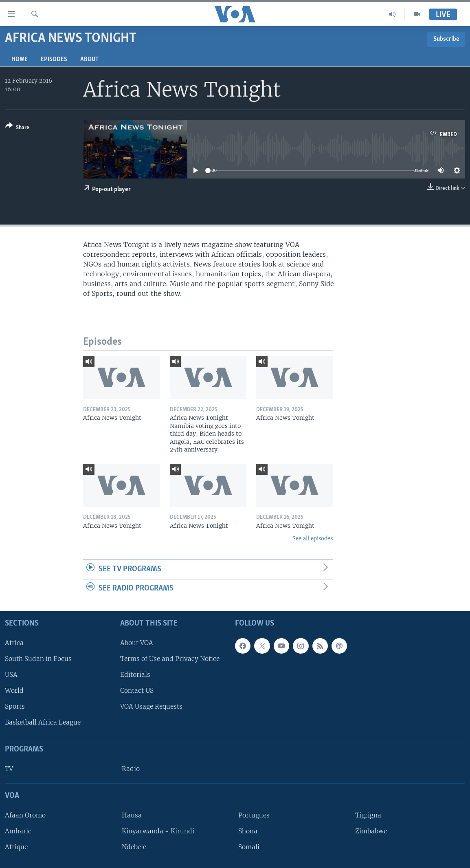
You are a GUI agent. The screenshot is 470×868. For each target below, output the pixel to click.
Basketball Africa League (43, 722)
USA (11, 675)
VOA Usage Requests (151, 706)
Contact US (137, 691)
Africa (14, 643)
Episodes (54, 59)
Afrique (16, 847)
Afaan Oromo (25, 815)
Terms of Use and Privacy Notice (170, 659)
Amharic (18, 831)
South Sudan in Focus (38, 659)
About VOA (137, 643)
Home (20, 59)
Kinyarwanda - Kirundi (158, 831)
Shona (248, 831)
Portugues (254, 815)
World (14, 691)
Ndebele (134, 847)
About (89, 59)
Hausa (132, 815)
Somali (249, 847)
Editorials (135, 675)
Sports (15, 706)
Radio (131, 769)
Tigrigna (368, 815)
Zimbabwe (371, 831)
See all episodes (313, 539)
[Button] (17, 128)
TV (9, 769)
